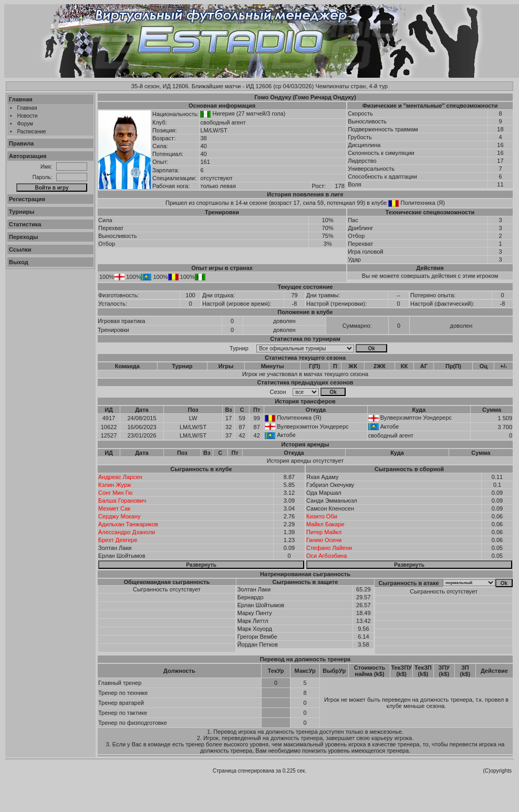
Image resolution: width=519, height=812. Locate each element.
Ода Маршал (324, 493)
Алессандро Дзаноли (127, 532)
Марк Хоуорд (255, 629)
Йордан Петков (258, 644)
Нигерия (224, 113)
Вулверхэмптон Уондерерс (416, 418)
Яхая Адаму (323, 477)
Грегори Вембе (257, 637)
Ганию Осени (324, 540)
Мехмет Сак (114, 508)
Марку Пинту (255, 613)
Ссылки (20, 249)
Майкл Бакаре (325, 524)
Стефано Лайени (329, 548)
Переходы (24, 237)
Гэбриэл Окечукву (330, 485)
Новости (28, 116)
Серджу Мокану (120, 516)
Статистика (25, 224)
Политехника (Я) (423, 203)
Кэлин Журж (115, 485)
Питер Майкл (324, 532)
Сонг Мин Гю (115, 493)
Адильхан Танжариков (128, 524)
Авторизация (28, 156)
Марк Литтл (253, 621)
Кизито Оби (322, 516)
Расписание (32, 132)
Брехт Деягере (118, 540)
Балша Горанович (122, 501)
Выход (19, 262)
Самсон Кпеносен (330, 508)
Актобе (390, 426)
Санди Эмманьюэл (332, 501)
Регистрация (27, 199)
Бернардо (251, 597)
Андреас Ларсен (120, 477)
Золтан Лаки (115, 548)
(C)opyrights (497, 771)
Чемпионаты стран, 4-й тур (351, 86)
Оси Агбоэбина (326, 556)
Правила (21, 143)
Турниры (22, 212)
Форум (25, 124)
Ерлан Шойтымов (122, 556)
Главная (21, 99)
